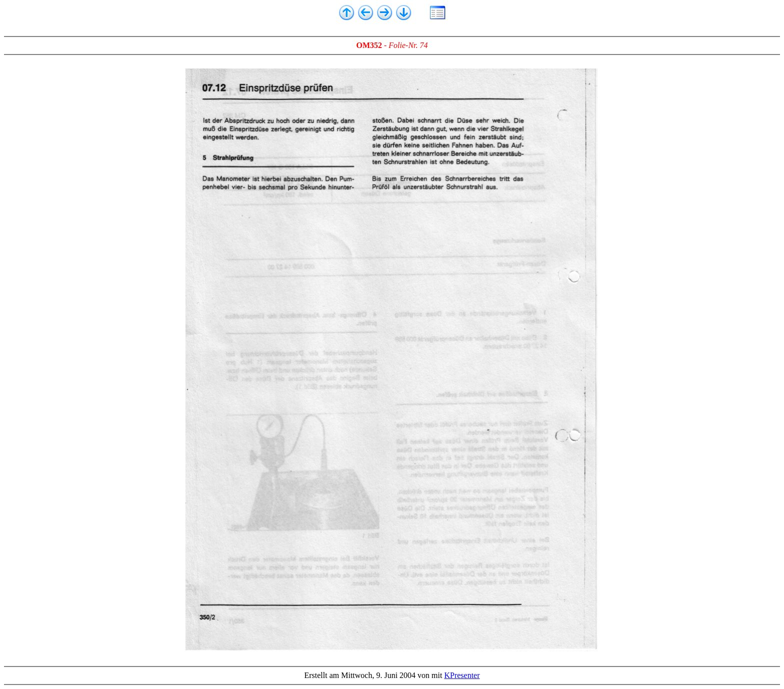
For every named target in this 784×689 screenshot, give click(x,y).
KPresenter (462, 675)
